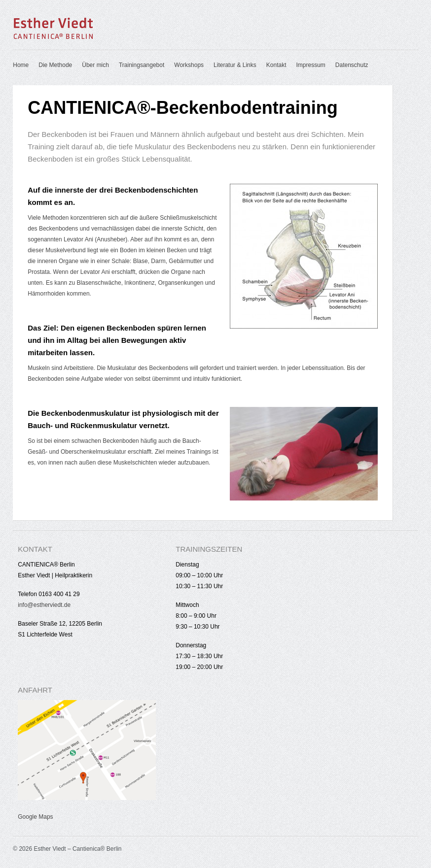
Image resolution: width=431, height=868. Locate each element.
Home (21, 65)
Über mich (95, 65)
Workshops (189, 65)
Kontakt (276, 65)
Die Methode (55, 65)
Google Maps (35, 817)
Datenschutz (352, 65)
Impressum (311, 65)
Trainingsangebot (142, 65)
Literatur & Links (235, 65)
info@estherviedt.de (44, 605)
